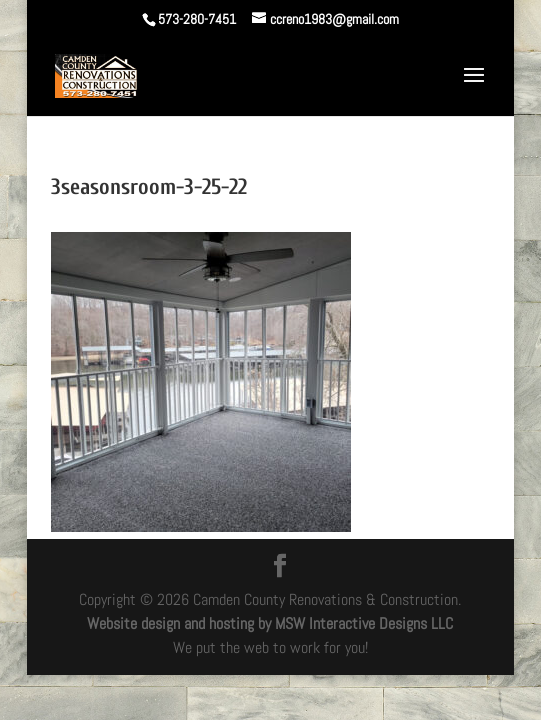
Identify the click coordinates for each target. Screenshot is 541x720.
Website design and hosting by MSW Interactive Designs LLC (270, 623)
